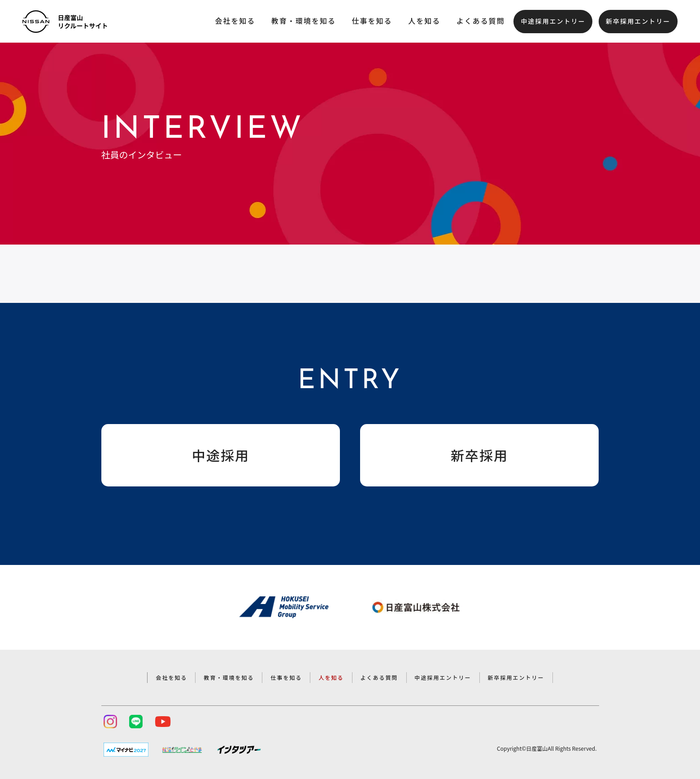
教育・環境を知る (304, 21)
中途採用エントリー (553, 21)
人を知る (424, 21)
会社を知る (235, 21)
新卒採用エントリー (638, 21)
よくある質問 (481, 21)
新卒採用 (479, 455)
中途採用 (221, 455)
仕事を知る (372, 21)
